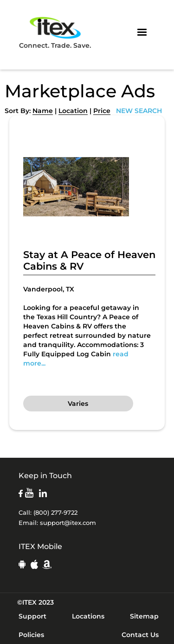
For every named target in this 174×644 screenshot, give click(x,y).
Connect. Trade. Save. (55, 32)
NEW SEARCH (139, 111)
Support (32, 616)
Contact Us (140, 635)
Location (73, 111)
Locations (88, 616)
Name (43, 111)
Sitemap (144, 616)
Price (102, 111)
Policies (31, 635)
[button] (142, 32)
